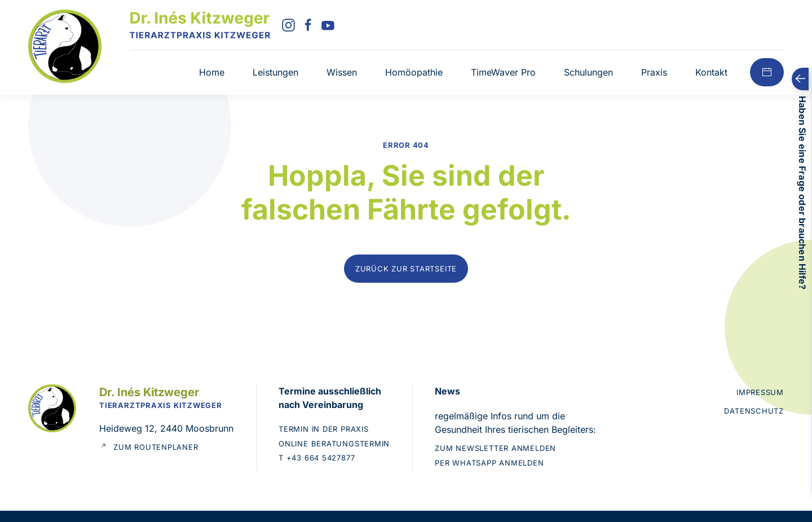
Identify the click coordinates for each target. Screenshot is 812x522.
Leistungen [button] (275, 72)
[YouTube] (328, 24)
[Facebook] (308, 24)
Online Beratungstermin (334, 444)
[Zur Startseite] (65, 45)
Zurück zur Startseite (406, 269)
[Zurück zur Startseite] (200, 25)
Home (212, 72)
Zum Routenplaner (149, 448)
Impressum (760, 392)
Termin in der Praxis (324, 429)
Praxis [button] (654, 72)
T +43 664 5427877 (317, 458)
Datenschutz (754, 411)
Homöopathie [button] (414, 72)
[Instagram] (288, 24)
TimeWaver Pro (503, 72)
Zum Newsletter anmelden (495, 448)
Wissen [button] (342, 72)
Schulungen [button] (588, 72)
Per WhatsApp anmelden (489, 463)
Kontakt (711, 72)
